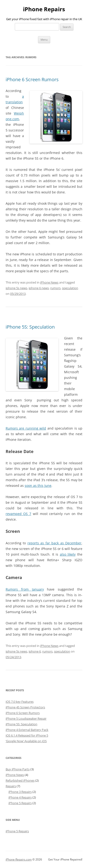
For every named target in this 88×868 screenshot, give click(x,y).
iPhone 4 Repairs (20, 797)
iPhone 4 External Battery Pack (27, 730)
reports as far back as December (54, 543)
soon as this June (38, 486)
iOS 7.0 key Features (20, 702)
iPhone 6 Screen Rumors (32, 79)
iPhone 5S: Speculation (30, 327)
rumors (55, 288)
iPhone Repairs (44, 9)
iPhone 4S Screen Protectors (25, 707)
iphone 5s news (16, 288)
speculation (70, 288)
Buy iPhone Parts (18, 769)
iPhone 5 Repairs (20, 803)
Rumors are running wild (26, 428)
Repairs (11, 786)
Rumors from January (25, 589)
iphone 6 (35, 651)
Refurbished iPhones (20, 780)
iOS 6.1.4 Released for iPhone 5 (27, 735)
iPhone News (49, 282)
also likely (68, 554)
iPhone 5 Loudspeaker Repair (26, 718)
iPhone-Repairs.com (19, 859)
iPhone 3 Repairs (20, 792)
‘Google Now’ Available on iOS (26, 741)
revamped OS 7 (18, 514)
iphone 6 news (39, 288)
